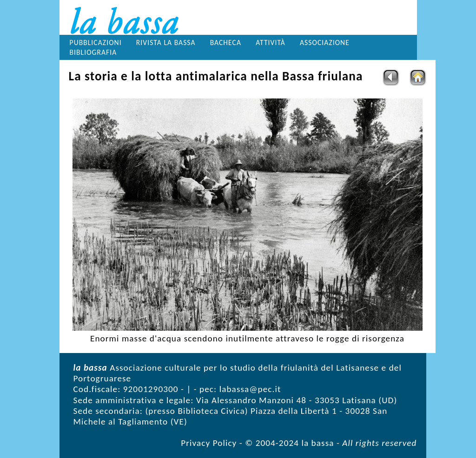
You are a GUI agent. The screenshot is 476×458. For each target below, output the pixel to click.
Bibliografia (93, 52)
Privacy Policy (209, 443)
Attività (271, 43)
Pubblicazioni (96, 43)
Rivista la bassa (166, 43)
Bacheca (226, 43)
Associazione (325, 43)
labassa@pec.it (250, 389)
